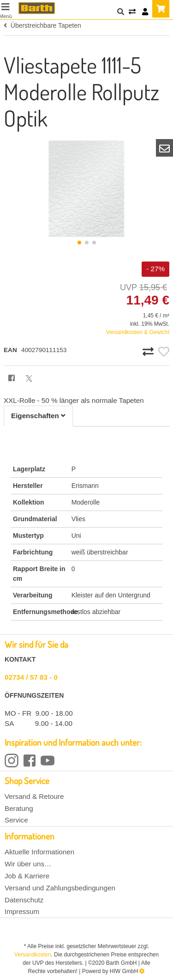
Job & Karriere (27, 876)
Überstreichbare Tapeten (42, 25)
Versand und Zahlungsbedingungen (60, 888)
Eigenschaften (38, 416)
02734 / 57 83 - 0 (31, 677)
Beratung (19, 808)
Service (16, 820)
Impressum (22, 911)
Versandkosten (33, 955)
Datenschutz (24, 900)
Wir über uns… (28, 864)
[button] (79, 243)
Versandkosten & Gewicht (138, 332)
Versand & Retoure (34, 796)
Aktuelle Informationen (39, 852)
